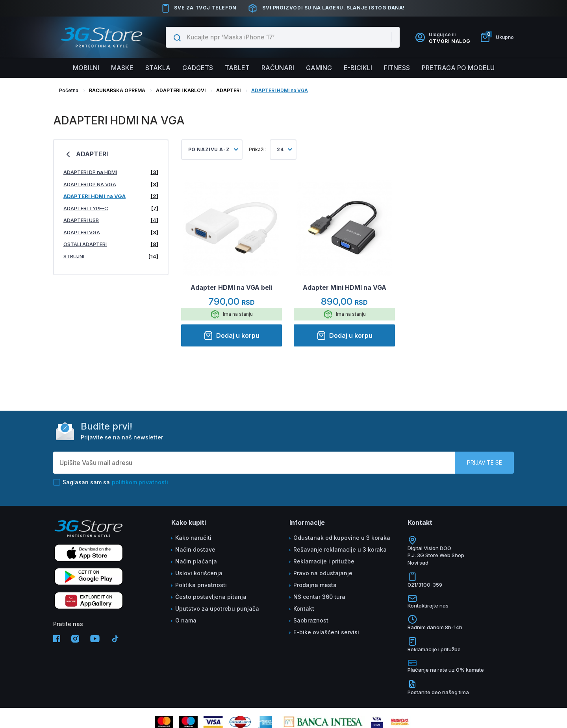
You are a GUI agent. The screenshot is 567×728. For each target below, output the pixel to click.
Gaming (319, 68)
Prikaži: (257, 149)
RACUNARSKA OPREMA (117, 90)
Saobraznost (311, 620)
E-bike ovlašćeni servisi (326, 632)
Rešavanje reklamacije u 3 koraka (340, 549)
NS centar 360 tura (319, 597)
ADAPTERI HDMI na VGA (280, 90)
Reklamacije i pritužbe (324, 561)
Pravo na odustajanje (323, 573)
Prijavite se (485, 462)
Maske (122, 68)
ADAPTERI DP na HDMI (111, 172)
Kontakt (304, 609)
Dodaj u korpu (232, 335)
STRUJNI (111, 257)
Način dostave (195, 549)
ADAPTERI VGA (111, 232)
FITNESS (397, 68)
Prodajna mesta (315, 585)
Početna (69, 90)
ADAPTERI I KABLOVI (181, 90)
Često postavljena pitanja (211, 597)
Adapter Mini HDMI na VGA (345, 287)
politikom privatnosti (140, 482)
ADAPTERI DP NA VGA (111, 184)
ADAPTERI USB (111, 220)
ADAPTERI (228, 90)
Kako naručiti (193, 538)
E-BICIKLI (358, 68)
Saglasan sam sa (111, 482)
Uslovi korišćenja (199, 573)
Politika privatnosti (201, 585)
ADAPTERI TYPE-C (111, 208)
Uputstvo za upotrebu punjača (217, 609)
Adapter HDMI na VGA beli (231, 287)
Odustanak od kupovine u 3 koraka (342, 538)
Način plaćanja (196, 561)
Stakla (158, 68)
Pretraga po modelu (458, 68)
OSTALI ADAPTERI (111, 244)
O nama (186, 620)
